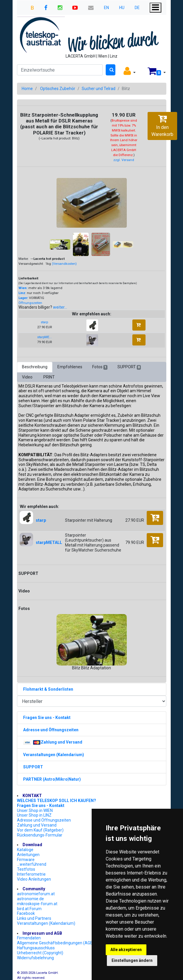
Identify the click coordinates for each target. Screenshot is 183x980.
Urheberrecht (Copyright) (40, 953)
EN (106, 8)
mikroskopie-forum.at (37, 904)
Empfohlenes (70, 367)
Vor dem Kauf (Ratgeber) (40, 830)
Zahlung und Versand (37, 825)
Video (28, 377)
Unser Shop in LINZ (34, 815)
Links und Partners (34, 918)
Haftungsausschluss (36, 948)
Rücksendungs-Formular (40, 835)
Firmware (26, 860)
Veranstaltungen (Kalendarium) (46, 923)
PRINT (49, 377)
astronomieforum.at (36, 894)
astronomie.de (30, 899)
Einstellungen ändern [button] (132, 960)
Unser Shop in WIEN (35, 810)
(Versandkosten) (64, 264)
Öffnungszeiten (30, 303)
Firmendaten (29, 938)
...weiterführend (32, 864)
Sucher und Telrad (99, 89)
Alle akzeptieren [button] (126, 950)
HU (122, 8)
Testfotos (26, 869)
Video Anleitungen (34, 879)
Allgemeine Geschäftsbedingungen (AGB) (56, 943)
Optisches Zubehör (58, 89)
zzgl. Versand (124, 160)
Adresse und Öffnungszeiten (44, 820)
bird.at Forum (29, 909)
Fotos (100, 367)
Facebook (26, 913)
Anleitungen (28, 855)
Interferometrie (31, 874)
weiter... (60, 307)
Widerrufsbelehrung (35, 958)
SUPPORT (129, 367)
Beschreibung (35, 367)
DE (137, 8)
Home (27, 89)
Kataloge (25, 850)
